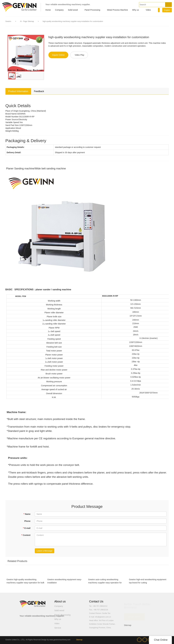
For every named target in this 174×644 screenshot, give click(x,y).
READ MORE (134, 615)
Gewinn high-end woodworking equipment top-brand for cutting (148, 582)
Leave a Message (45, 551)
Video (148, 10)
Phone (27, 521)
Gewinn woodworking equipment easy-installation (65, 582)
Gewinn (8, 21)
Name (27, 514)
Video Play (80, 55)
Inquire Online (58, 55)
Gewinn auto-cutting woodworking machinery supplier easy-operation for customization (105, 583)
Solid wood (73, 10)
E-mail (27, 528)
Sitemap (128, 625)
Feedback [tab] (39, 91)
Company (59, 10)
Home (48, 10)
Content (26, 535)
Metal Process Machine (118, 10)
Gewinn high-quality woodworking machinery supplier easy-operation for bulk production (25, 583)
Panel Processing (92, 10)
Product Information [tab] (18, 91)
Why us (136, 10)
